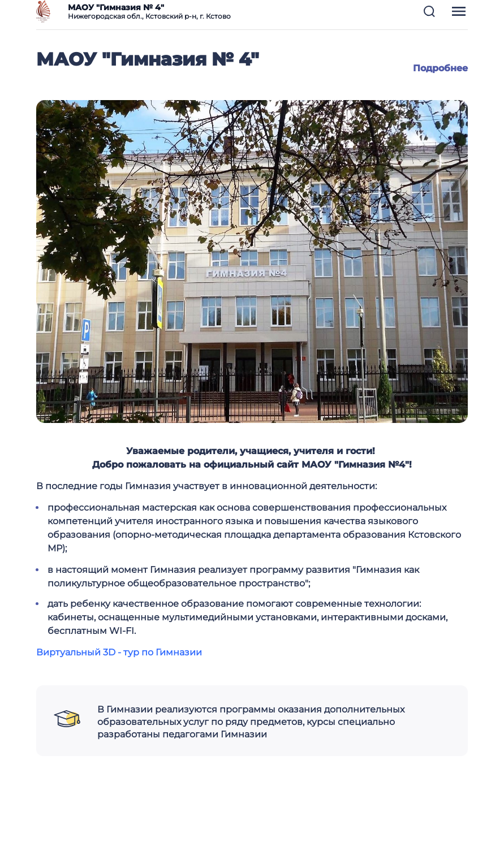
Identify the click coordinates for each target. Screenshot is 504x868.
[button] (429, 11)
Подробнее (440, 68)
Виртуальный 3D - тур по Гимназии (119, 652)
